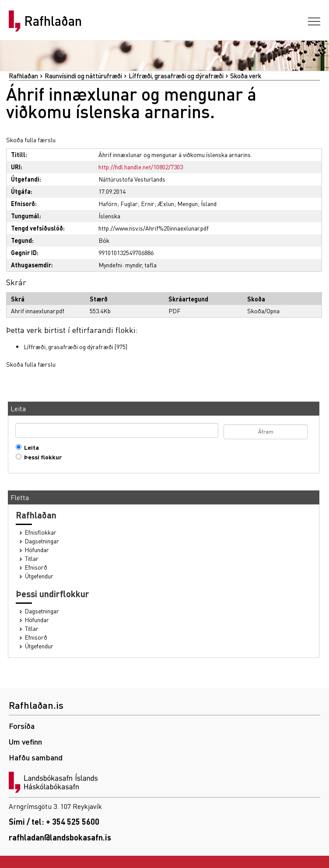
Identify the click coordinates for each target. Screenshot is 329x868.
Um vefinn (25, 741)
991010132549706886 (126, 252)
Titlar (32, 558)
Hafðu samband (36, 757)
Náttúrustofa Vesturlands (132, 179)
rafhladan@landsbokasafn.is (60, 837)
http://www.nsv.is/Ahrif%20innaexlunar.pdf (154, 228)
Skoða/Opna (263, 311)
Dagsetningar (42, 541)
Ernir (148, 203)
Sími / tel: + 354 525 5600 (54, 821)
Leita (30, 447)
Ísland (209, 203)
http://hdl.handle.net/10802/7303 (141, 167)
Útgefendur (39, 576)
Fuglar (129, 203)
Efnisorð (36, 567)
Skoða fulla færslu (31, 140)
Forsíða (22, 726)
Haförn (108, 203)
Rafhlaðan (53, 21)
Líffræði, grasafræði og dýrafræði (176, 76)
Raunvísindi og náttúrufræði (83, 76)
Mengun (187, 203)
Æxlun (166, 203)
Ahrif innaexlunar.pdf (38, 311)
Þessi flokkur (41, 457)
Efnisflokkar (41, 532)
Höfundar (37, 550)
